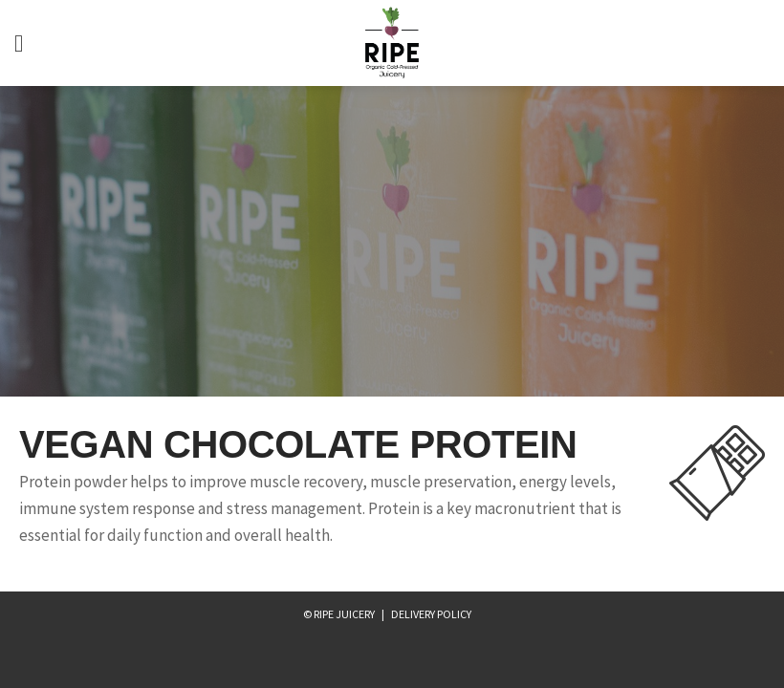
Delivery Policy (431, 614)
